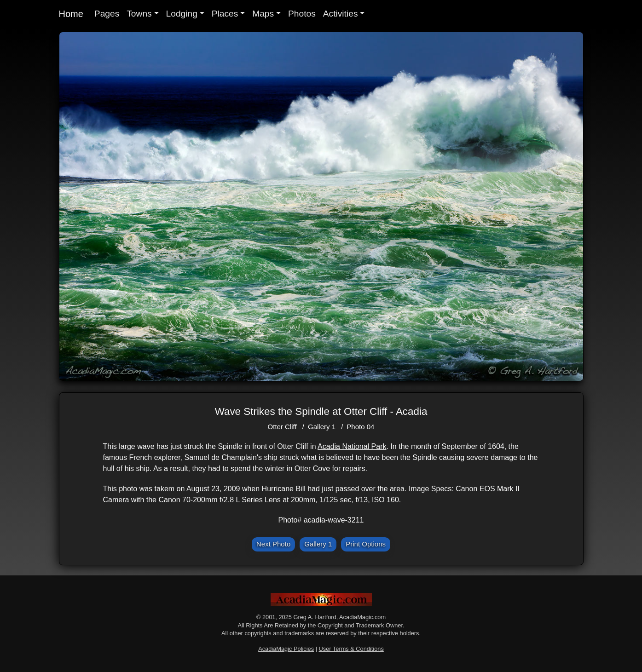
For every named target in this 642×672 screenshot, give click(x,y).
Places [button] (225, 14)
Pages (107, 14)
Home (71, 14)
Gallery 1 (322, 427)
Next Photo (273, 544)
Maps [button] (263, 14)
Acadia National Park (352, 446)
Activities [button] (341, 14)
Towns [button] (139, 14)
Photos (302, 14)
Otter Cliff (282, 427)
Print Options (366, 544)
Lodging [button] (182, 14)
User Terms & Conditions (351, 649)
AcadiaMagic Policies (286, 649)
